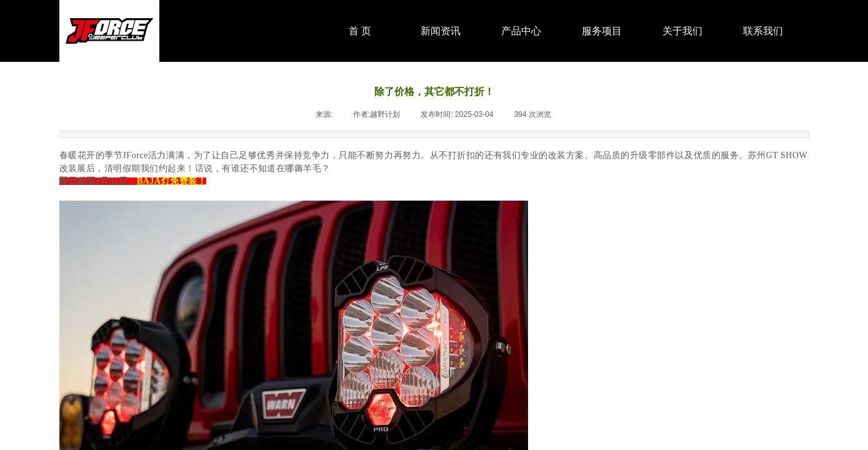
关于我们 (682, 31)
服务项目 (602, 31)
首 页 (360, 31)
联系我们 (763, 31)
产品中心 (521, 31)
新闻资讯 (441, 31)
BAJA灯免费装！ (172, 181)
